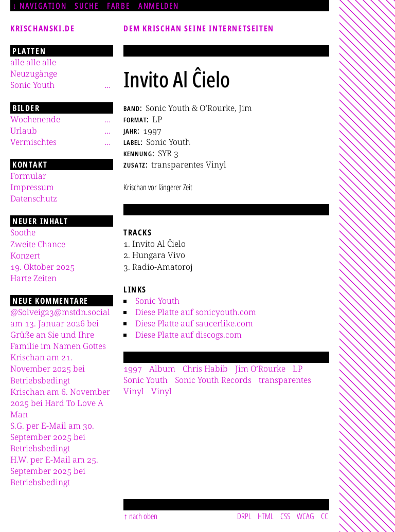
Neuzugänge (34, 74)
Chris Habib (205, 369)
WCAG (306, 516)
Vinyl (161, 391)
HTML (266, 516)
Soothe (23, 232)
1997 (133, 369)
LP (298, 369)
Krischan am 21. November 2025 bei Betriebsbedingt (48, 369)
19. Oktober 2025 (42, 267)
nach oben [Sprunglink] (143, 516)
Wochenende (35, 119)
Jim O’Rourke (260, 369)
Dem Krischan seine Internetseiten (199, 28)
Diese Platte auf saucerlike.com (194, 323)
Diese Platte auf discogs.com (188, 335)
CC (325, 516)
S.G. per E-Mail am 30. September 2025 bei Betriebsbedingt (52, 437)
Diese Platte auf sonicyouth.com (196, 312)
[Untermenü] (107, 85)
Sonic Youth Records (213, 380)
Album (162, 369)
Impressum (32, 187)
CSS (285, 516)
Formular (28, 176)
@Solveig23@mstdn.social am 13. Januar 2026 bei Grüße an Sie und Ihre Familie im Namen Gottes (60, 329)
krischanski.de (42, 28)
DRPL (244, 516)
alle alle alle (33, 62)
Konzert (25, 255)
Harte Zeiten (33, 278)
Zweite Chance (38, 244)
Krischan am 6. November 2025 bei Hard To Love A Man (60, 403)
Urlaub (24, 131)
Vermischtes (33, 142)
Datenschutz (34, 198)
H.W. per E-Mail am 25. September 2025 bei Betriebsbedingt (54, 471)
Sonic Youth (157, 301)
